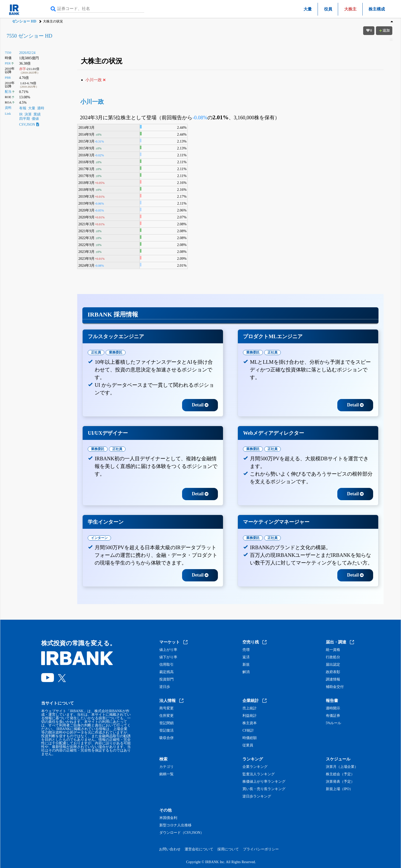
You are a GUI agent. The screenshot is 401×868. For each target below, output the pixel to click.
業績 (37, 114)
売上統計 (250, 708)
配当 (8, 92)
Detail (200, 405)
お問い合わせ (170, 849)
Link (8, 114)
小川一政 (92, 102)
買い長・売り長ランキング (264, 789)
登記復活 (166, 731)
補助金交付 (335, 687)
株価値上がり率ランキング (264, 782)
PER (8, 63)
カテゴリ (166, 767)
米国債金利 (168, 818)
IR (21, 114)
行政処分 (333, 657)
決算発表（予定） (340, 782)
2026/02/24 (27, 53)
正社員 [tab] (96, 352)
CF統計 (248, 731)
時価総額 (250, 738)
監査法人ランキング (259, 774)
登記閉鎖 (166, 723)
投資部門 (166, 679)
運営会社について (199, 849)
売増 (246, 650)
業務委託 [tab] (116, 352)
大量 (308, 9)
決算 (28, 114)
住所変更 (166, 716)
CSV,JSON (29, 125)
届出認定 (333, 665)
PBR (8, 78)
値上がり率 (168, 650)
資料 (8, 108)
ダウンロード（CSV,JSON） (182, 833)
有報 (23, 108)
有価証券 (333, 716)
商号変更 (166, 708)
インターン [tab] (99, 538)
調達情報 (333, 679)
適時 (41, 108)
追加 (384, 31)
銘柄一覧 (166, 774)
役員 (328, 9)
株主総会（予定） (340, 774)
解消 (246, 672)
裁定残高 (166, 672)
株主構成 (377, 9)
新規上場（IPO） (339, 789)
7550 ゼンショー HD (30, 36)
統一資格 (333, 650)
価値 (35, 119)
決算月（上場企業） (342, 767)
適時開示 (333, 708)
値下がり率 (168, 657)
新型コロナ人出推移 (175, 825)
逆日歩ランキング (257, 796)
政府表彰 (333, 672)
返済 (246, 657)
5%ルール (334, 723)
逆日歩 (165, 687)
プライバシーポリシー (261, 849)
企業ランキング (255, 767)
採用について (228, 849)
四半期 (25, 119)
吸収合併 (166, 738)
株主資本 (250, 723)
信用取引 (166, 665)
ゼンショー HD (24, 21)
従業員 (248, 745)
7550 (8, 53)
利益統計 (250, 716)
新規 (246, 665)
